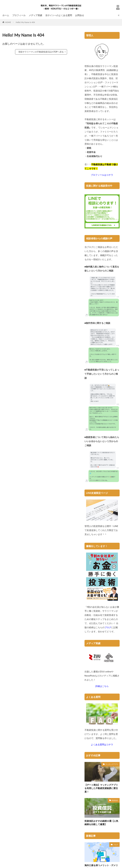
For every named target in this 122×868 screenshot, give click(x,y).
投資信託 (115, 800)
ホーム (6, 15)
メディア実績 (35, 15)
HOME (8, 22)
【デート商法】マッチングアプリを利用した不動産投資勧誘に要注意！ (101, 788)
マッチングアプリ (112, 764)
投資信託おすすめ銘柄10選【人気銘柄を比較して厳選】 (101, 823)
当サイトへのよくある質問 (59, 15)
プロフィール (19, 15)
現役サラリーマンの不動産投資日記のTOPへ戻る (41, 52)
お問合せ (80, 15)
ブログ (116, 844)
